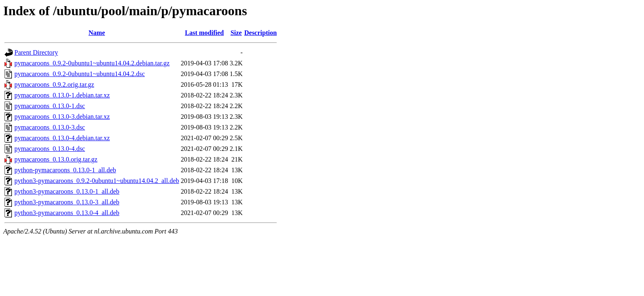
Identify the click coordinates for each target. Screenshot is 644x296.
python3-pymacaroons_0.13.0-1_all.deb (67, 191)
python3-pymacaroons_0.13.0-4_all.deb (67, 213)
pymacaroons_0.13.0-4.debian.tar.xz (62, 138)
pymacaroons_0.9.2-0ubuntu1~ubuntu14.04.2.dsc (80, 74)
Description (261, 33)
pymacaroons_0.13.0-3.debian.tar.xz (62, 117)
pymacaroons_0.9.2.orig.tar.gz (54, 84)
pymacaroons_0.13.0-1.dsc (50, 106)
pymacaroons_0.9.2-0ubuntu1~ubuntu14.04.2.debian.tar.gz (92, 63)
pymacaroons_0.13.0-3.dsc (50, 127)
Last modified (204, 33)
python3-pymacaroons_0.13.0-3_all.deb (67, 202)
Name (97, 33)
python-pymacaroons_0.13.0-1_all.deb (65, 170)
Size (236, 33)
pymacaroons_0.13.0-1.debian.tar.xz (62, 95)
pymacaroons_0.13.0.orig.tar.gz (56, 159)
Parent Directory (36, 52)
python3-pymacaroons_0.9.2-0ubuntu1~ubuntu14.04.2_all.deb (97, 181)
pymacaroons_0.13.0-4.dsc (50, 149)
